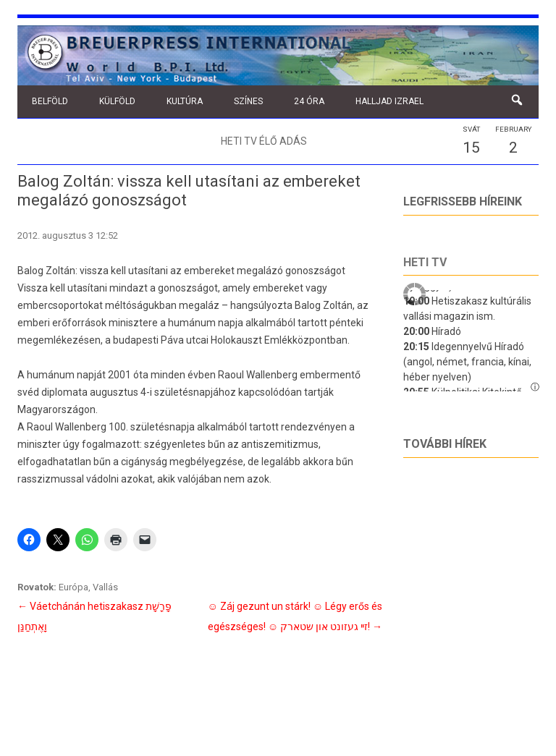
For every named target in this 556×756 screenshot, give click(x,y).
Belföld (50, 101)
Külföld (117, 101)
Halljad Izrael (389, 101)
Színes (248, 101)
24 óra (309, 101)
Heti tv (425, 262)
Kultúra (185, 101)
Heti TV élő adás (264, 141)
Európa (73, 587)
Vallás (105, 587)
